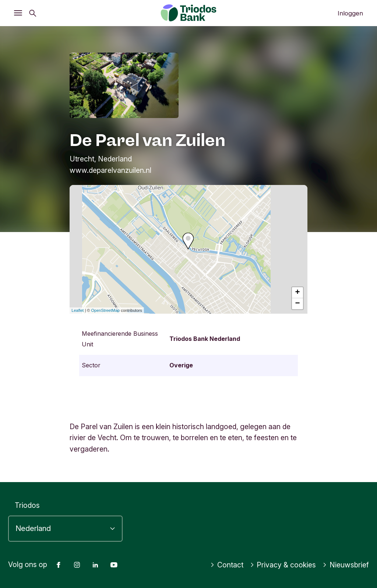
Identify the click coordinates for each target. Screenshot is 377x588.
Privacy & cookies (283, 565)
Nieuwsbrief (346, 565)
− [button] (298, 304)
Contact (227, 565)
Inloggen (350, 13)
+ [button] (298, 293)
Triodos (27, 505)
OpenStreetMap (106, 310)
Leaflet (77, 310)
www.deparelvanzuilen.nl (110, 170)
